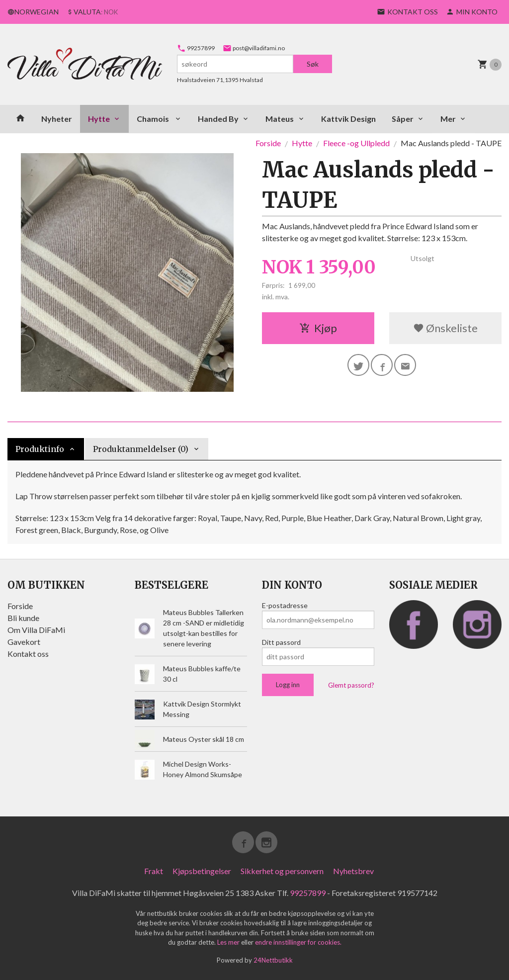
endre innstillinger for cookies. (298, 942)
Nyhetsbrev (353, 871)
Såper (403, 119)
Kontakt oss (28, 654)
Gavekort (24, 642)
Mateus (280, 119)
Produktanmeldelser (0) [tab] (141, 449)
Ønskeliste (445, 328)
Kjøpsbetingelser (202, 871)
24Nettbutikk (273, 960)
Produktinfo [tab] (40, 449)
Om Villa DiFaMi (36, 630)
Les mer (229, 942)
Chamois (154, 119)
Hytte (99, 119)
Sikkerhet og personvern (282, 871)
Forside (268, 143)
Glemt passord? (351, 685)
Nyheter (57, 119)
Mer (448, 119)
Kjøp (318, 328)
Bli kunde (23, 618)
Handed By (218, 119)
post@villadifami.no (254, 48)
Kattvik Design (348, 119)
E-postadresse (285, 605)
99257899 (196, 48)
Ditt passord (281, 642)
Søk (313, 64)
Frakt (154, 871)
